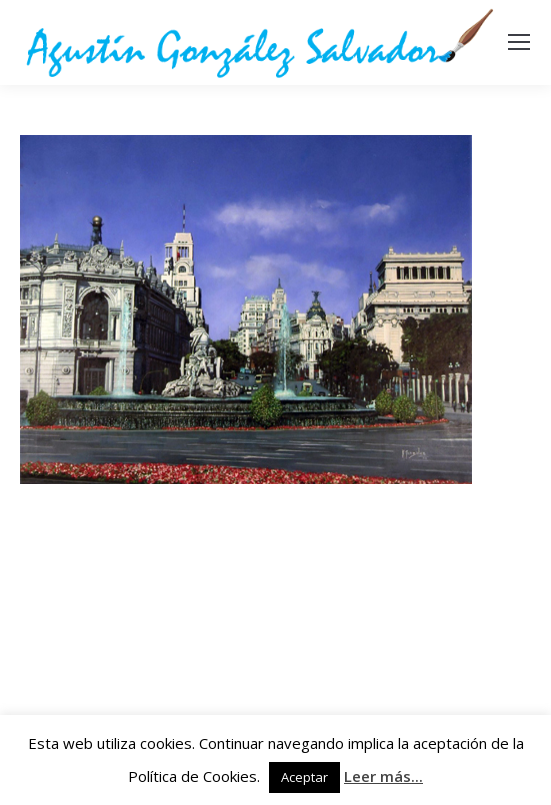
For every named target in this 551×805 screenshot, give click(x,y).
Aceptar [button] (304, 777)
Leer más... (383, 776)
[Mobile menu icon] (519, 42)
